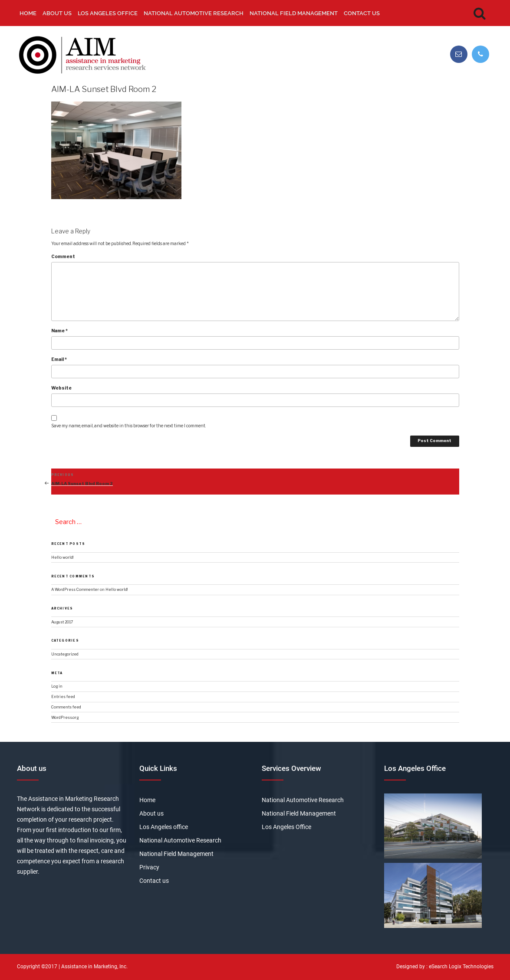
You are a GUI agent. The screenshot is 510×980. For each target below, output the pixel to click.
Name (59, 331)
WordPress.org (65, 718)
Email (59, 359)
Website (61, 388)
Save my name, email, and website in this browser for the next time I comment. (128, 426)
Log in (57, 686)
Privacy (149, 867)
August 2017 (62, 622)
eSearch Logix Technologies (461, 967)
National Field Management (294, 13)
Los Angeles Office (286, 827)
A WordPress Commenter (75, 590)
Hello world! (63, 557)
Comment (63, 256)
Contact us (362, 13)
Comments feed (66, 707)
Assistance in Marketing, (90, 967)
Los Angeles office (108, 13)
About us (57, 13)
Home (28, 13)
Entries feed (63, 697)
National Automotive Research (194, 13)
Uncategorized (65, 654)
